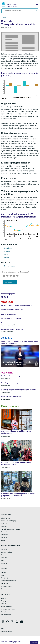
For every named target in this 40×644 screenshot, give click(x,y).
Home (5, 17)
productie (7, 251)
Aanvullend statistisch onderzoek (11, 529)
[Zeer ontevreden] (4, 275)
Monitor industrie (9, 266)
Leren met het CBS (7, 586)
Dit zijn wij (4, 578)
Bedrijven (4, 550)
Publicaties (4, 535)
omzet (6, 255)
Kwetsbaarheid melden (8, 609)
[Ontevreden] (8, 275)
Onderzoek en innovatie (8, 581)
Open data (4, 524)
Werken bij (4, 584)
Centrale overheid (7, 552)
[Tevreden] (15, 275)
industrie (7, 258)
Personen (4, 558)
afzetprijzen (8, 248)
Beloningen (5, 563)
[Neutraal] (11, 275)
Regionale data (6, 532)
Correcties (4, 589)
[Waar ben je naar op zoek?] (20, 11)
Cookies (4, 604)
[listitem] (2, 297)
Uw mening (34, 643)
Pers (2, 575)
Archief (3, 612)
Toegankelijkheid (6, 607)
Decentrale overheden (8, 555)
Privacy (3, 561)
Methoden (4, 538)
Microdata (4, 527)
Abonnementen (6, 615)
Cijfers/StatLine (6, 518)
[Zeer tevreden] (18, 275)
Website (4, 598)
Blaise (3, 540)
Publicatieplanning (7, 631)
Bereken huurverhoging (8, 521)
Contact (3, 573)
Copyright (4, 601)
